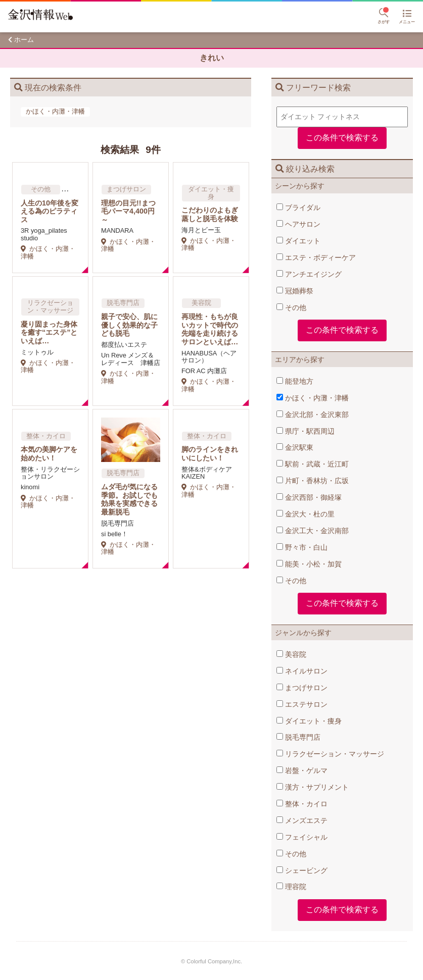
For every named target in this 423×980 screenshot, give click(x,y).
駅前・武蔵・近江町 (313, 464)
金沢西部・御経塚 (309, 497)
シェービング (302, 870)
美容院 (291, 654)
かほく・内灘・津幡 (313, 398)
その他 (291, 307)
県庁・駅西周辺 (305, 431)
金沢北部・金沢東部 (313, 415)
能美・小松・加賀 (309, 564)
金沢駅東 (295, 447)
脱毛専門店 (298, 737)
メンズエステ (302, 820)
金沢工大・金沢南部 (313, 531)
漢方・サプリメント (313, 787)
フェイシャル (302, 837)
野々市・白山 (302, 547)
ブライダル (298, 208)
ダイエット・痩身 (309, 721)
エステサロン (302, 704)
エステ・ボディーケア (316, 257)
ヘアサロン (298, 224)
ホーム (24, 40)
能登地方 (295, 381)
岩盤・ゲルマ (302, 770)
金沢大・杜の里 (305, 514)
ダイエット (298, 241)
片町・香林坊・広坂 (313, 481)
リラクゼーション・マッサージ (330, 754)
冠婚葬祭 (295, 291)
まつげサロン (302, 688)
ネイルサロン (302, 671)
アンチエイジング (309, 274)
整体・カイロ (302, 804)
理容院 (291, 887)
